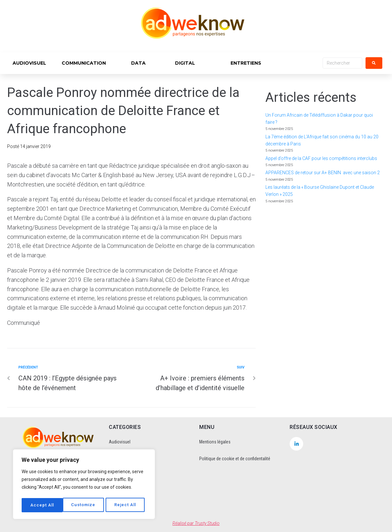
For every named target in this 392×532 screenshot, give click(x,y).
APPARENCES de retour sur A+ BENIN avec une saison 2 (323, 173)
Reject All (85, 505)
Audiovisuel (120, 442)
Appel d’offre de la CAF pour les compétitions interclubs (321, 158)
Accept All (126, 505)
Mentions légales (215, 442)
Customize (42, 505)
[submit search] (374, 63)
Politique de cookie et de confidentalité (235, 459)
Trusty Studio (207, 523)
